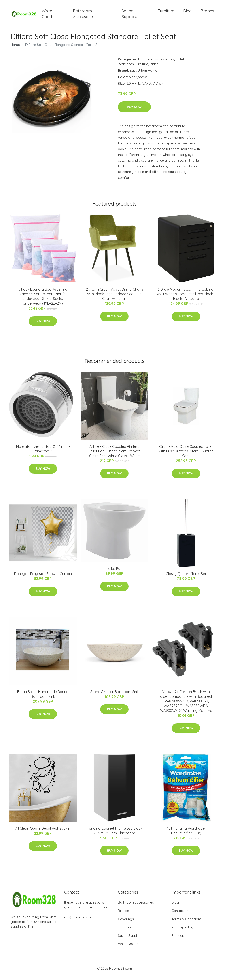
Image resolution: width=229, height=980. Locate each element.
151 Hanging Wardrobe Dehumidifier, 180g (186, 835)
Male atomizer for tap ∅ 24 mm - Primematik (43, 453)
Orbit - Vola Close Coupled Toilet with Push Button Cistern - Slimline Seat (186, 455)
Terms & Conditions (187, 923)
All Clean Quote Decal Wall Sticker (43, 832)
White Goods (48, 16)
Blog (187, 13)
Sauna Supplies (129, 16)
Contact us (180, 914)
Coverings (126, 923)
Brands (207, 13)
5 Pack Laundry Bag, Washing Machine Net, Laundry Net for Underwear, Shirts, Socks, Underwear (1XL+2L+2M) (43, 300)
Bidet (154, 68)
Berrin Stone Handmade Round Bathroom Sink (43, 698)
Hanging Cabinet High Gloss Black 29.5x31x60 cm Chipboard (114, 835)
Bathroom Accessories (84, 16)
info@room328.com (80, 921)
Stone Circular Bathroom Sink (114, 696)
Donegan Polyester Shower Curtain (43, 578)
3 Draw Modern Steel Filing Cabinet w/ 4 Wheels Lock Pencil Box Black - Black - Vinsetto (186, 298)
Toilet (180, 63)
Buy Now (134, 111)
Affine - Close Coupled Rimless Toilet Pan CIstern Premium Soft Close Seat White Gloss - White (114, 455)
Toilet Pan (114, 572)
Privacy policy (182, 931)
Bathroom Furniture (133, 68)
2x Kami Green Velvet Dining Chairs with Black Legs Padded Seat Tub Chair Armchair (114, 298)
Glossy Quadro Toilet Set (186, 578)
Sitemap (178, 939)
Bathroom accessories (156, 63)
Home (15, 48)
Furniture (166, 13)
